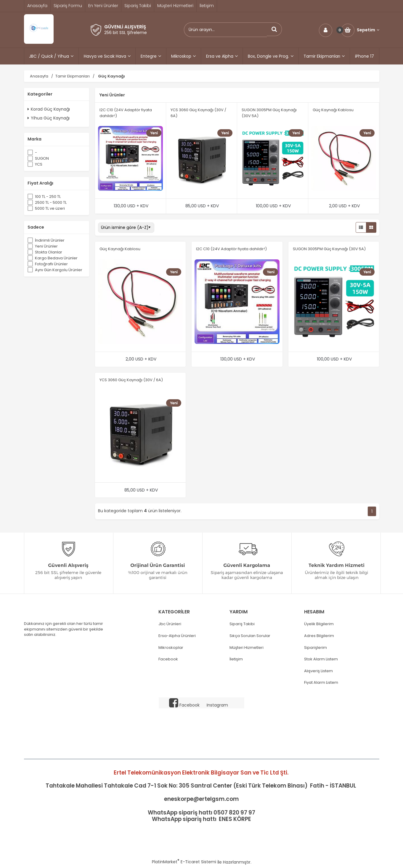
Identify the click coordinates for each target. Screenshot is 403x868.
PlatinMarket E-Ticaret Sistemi (184, 862)
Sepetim (368, 30)
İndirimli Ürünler (50, 240)
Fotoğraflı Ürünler (51, 264)
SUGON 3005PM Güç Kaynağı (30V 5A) (329, 249)
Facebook (168, 659)
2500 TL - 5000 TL (51, 202)
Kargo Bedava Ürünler (56, 258)
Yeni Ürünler (46, 246)
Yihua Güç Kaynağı (49, 118)
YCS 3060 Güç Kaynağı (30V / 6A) (131, 380)
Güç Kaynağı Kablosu (333, 110)
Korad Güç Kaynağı (49, 109)
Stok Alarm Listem (321, 659)
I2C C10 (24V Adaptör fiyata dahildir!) (231, 249)
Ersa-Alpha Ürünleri (177, 636)
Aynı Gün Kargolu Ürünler (59, 270)
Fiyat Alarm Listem (321, 683)
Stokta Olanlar (49, 252)
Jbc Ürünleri (170, 624)
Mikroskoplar (171, 648)
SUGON (42, 158)
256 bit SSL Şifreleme (126, 33)
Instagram (217, 705)
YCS (39, 164)
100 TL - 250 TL (48, 197)
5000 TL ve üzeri (50, 208)
